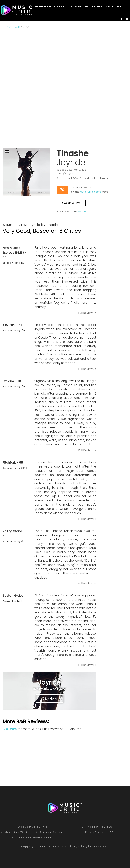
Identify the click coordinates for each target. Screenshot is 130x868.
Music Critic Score (90, 192)
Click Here (49, 698)
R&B (17, 27)
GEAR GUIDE (78, 6)
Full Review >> (87, 313)
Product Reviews (99, 827)
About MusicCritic (33, 827)
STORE (97, 6)
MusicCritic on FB (99, 832)
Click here (10, 729)
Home (7, 27)
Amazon (82, 212)
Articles (114, 6)
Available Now (71, 203)
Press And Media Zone (34, 838)
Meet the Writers (19, 832)
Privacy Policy (51, 832)
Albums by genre (50, 6)
